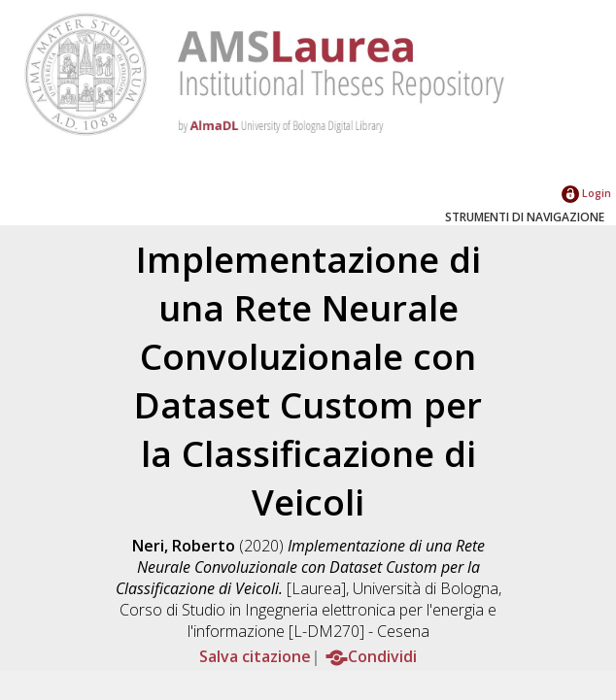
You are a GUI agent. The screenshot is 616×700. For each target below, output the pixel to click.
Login (586, 193)
